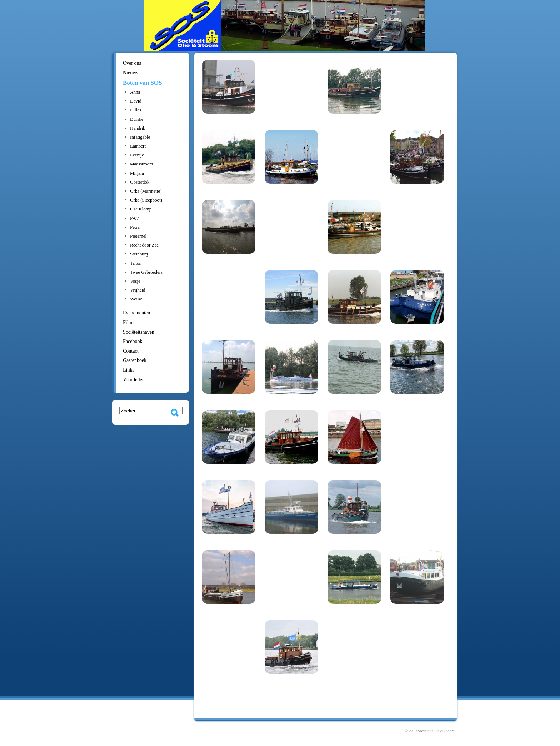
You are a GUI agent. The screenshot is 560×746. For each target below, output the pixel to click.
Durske (137, 119)
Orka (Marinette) (146, 191)
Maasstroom (141, 164)
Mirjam (137, 173)
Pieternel (138, 236)
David (136, 101)
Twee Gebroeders (146, 272)
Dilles (136, 110)
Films (129, 322)
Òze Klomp (141, 209)
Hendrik (138, 128)
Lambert (138, 146)
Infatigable (140, 137)
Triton (136, 263)
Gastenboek (135, 360)
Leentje (137, 155)
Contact (131, 351)
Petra (135, 227)
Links (129, 370)
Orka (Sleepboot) (146, 200)
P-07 (134, 218)
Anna (135, 92)
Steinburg (139, 254)
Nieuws (131, 73)
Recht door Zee (144, 245)
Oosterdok (140, 182)
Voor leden (134, 380)
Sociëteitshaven (139, 332)
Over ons (132, 63)
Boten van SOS (142, 83)
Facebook (132, 341)
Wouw (136, 299)
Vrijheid (138, 290)
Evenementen (136, 313)
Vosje (135, 281)
